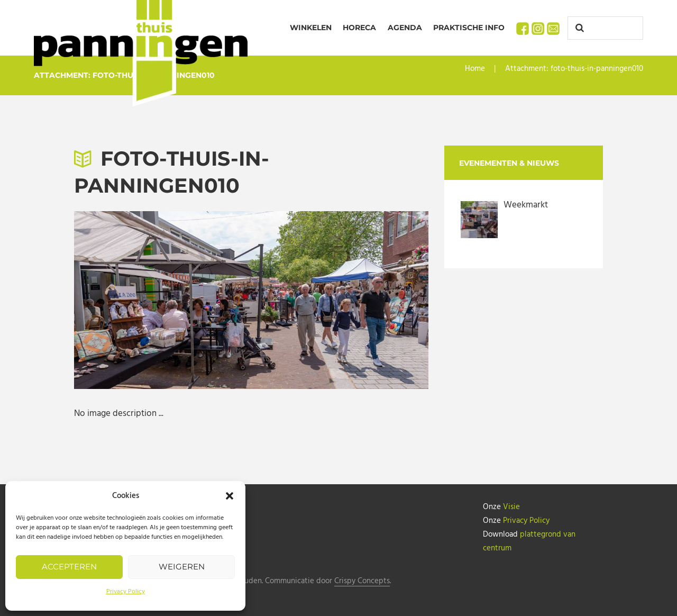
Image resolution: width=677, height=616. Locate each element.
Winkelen (311, 28)
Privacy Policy (126, 592)
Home (475, 69)
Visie (511, 507)
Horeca (359, 28)
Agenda (405, 28)
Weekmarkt (526, 205)
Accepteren (69, 567)
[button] (230, 496)
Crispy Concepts (362, 581)
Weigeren (182, 567)
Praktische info (469, 28)
